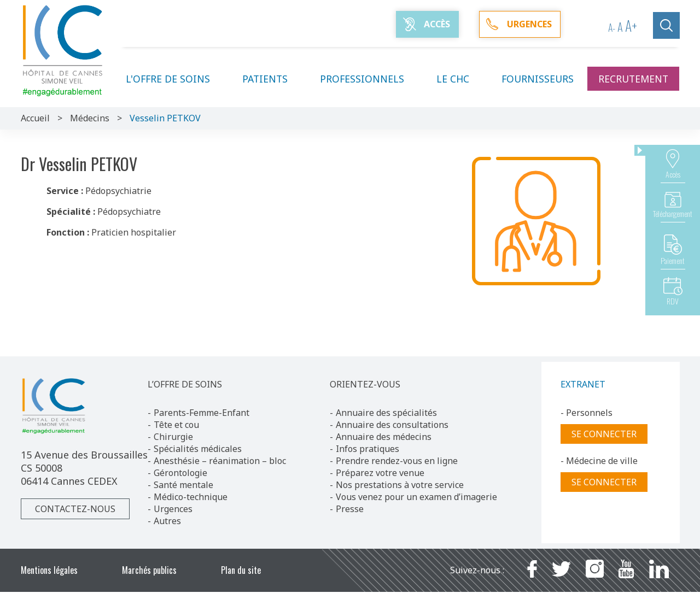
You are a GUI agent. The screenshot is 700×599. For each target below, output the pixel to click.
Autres (167, 521)
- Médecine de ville (599, 461)
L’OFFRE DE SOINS (185, 384)
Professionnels (369, 79)
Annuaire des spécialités (386, 413)
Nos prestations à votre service (400, 485)
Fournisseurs (538, 79)
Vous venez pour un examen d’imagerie (416, 497)
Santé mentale (183, 485)
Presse (350, 509)
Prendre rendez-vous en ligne (397, 461)
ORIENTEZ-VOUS (365, 384)
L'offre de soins (174, 79)
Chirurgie (173, 437)
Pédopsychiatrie (118, 191)
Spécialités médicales (198, 449)
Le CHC (459, 79)
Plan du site (241, 570)
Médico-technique (191, 497)
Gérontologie (180, 473)
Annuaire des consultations (392, 425)
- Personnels (587, 413)
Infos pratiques (367, 449)
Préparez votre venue (380, 473)
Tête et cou (176, 425)
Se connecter (604, 434)
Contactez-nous (75, 509)
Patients (272, 79)
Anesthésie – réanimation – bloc (220, 461)
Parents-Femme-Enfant (202, 413)
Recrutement (633, 79)
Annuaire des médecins (384, 437)
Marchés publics (149, 570)
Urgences (173, 509)
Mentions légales (49, 570)
